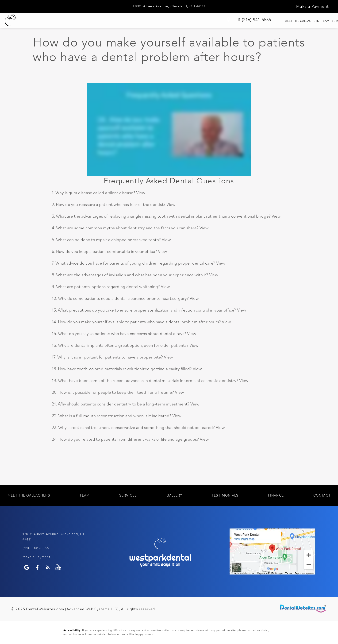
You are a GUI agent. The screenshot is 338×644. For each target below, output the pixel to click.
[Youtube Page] (58, 567)
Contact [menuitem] (257, 21)
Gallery (174, 495)
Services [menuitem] (138, 21)
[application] (273, 551)
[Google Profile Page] (27, 567)
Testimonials (225, 495)
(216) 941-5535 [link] (310, 20)
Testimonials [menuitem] (198, 21)
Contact (322, 495)
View (141, 193)
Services (128, 495)
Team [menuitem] (113, 21)
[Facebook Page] (37, 567)
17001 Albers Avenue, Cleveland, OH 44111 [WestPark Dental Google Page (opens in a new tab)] (169, 6)
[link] (284, 21)
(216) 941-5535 (36, 548)
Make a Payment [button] (312, 6)
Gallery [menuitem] (166, 21)
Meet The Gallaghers (29, 495)
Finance (276, 495)
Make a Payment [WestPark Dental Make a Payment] (36, 557)
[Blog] (48, 567)
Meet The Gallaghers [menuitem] (77, 21)
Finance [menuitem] (229, 21)
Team (85, 495)
